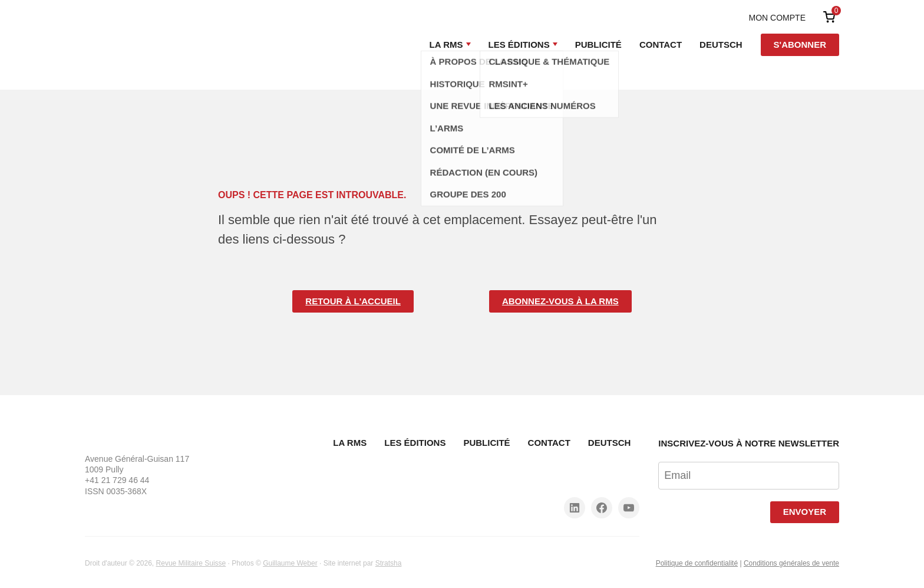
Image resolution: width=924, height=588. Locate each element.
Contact (661, 45)
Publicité (598, 45)
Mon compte (777, 18)
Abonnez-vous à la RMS (560, 301)
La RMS (446, 45)
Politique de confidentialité (697, 563)
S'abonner (800, 45)
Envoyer (805, 512)
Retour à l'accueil (353, 301)
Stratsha (389, 563)
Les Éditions (519, 45)
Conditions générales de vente (791, 563)
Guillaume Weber (290, 563)
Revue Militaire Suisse (191, 563)
